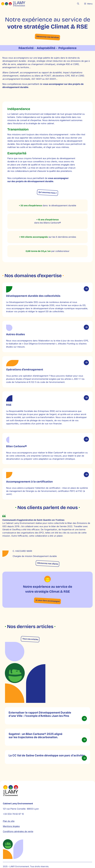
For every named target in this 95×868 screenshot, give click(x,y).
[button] (78, 4)
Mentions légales (11, 835)
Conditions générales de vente (18, 840)
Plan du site (9, 829)
